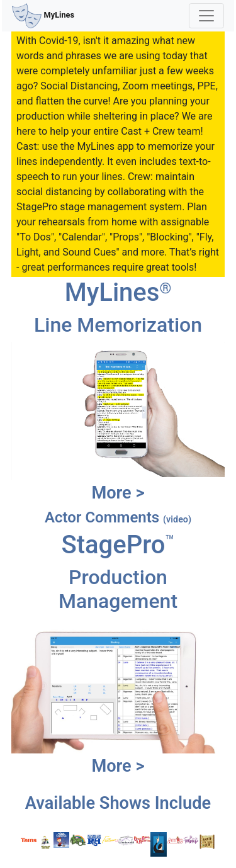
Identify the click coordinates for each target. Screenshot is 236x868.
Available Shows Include (118, 803)
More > (118, 493)
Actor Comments (118, 517)
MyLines (43, 16)
